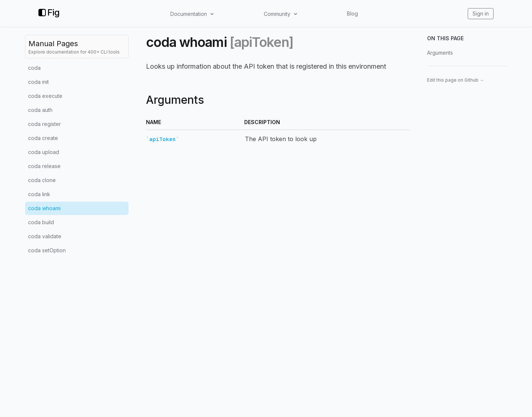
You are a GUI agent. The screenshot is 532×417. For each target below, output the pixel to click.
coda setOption (47, 250)
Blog (352, 13)
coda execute (45, 96)
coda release (44, 166)
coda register (45, 124)
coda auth (40, 110)
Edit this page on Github (456, 80)
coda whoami (44, 208)
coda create (43, 138)
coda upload (44, 152)
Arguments (440, 53)
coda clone (42, 180)
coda (34, 68)
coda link (39, 194)
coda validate (45, 236)
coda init (38, 82)
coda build (41, 222)
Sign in (481, 13)
